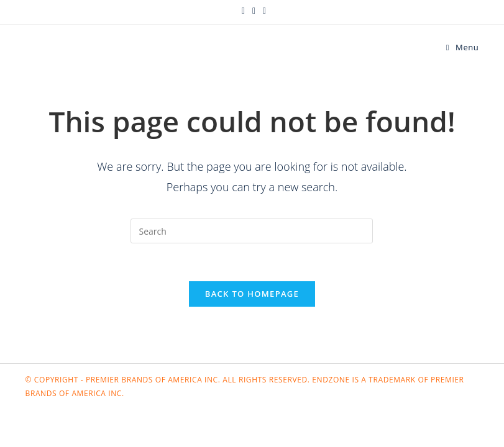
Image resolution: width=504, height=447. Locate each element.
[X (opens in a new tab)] (243, 11)
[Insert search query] (252, 231)
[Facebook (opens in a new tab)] (254, 11)
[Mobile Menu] (463, 47)
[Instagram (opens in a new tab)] (263, 11)
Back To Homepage (252, 294)
